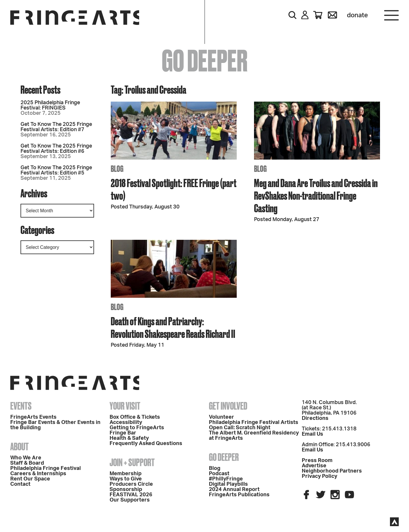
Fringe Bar (123, 433)
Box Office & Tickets (135, 417)
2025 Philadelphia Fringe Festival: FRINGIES (50, 105)
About (19, 447)
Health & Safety (129, 438)
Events (21, 406)
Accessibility (126, 422)
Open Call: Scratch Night (240, 428)
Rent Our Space (30, 479)
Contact (20, 484)
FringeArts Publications (239, 495)
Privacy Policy (319, 476)
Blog (215, 468)
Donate (357, 15)
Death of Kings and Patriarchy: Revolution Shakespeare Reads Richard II (173, 327)
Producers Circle (131, 484)
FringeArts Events (33, 417)
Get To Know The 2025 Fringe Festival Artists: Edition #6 (56, 149)
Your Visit (125, 406)
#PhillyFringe (226, 479)
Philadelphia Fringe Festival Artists (254, 422)
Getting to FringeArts (137, 428)
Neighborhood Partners (332, 471)
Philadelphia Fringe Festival (46, 468)
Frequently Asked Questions (146, 444)
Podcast (219, 474)
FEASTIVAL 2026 (131, 495)
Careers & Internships (38, 474)
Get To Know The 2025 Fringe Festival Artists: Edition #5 (56, 170)
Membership (126, 474)
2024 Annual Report (234, 490)
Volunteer (221, 417)
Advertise (314, 466)
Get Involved (228, 406)
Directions (315, 418)
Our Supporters (130, 500)
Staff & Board (27, 463)
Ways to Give (126, 479)
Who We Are (26, 458)
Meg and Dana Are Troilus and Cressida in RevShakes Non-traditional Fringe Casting (316, 195)
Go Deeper (224, 457)
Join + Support (132, 462)
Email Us (312, 434)
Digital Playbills (228, 484)
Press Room (317, 461)
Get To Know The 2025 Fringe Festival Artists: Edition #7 (56, 127)
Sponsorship (126, 490)
